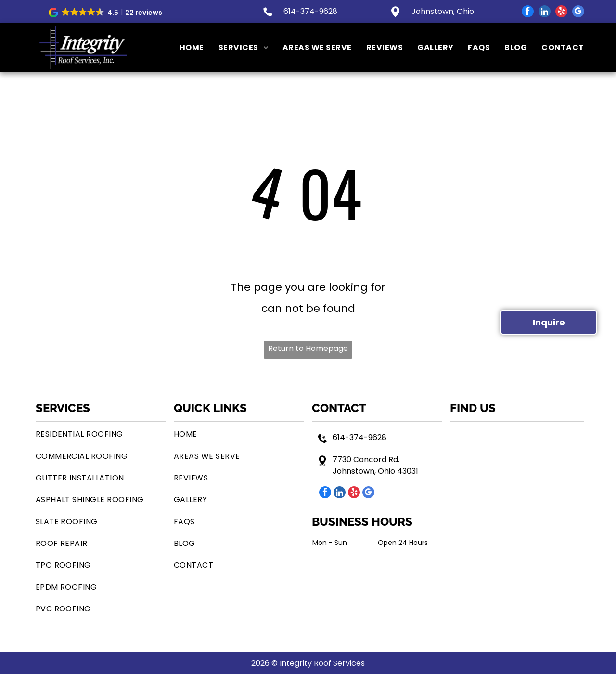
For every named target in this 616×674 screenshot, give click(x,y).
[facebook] (528, 13)
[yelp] (561, 13)
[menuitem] (185, 48)
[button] (106, 13)
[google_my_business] (578, 13)
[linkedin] (545, 13)
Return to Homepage (308, 348)
